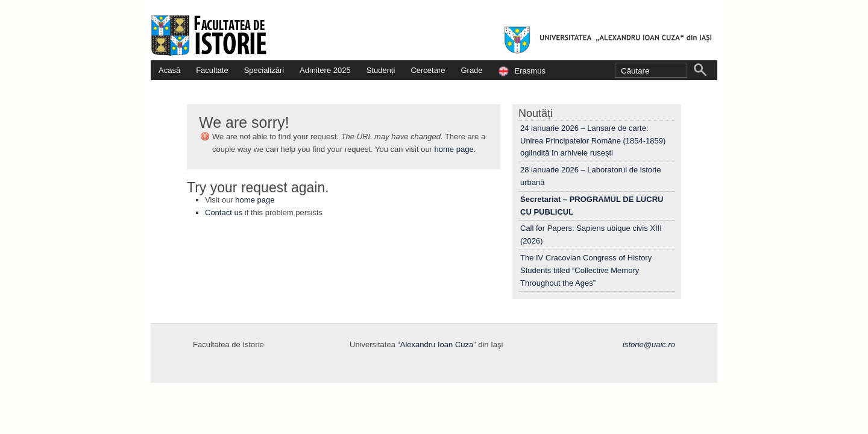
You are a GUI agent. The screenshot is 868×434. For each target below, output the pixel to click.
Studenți (381, 70)
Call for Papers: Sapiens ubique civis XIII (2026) (591, 234)
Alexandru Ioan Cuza (437, 344)
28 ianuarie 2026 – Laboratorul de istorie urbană (590, 176)
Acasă (169, 70)
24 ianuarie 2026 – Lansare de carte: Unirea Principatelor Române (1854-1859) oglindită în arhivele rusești (593, 141)
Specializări (264, 70)
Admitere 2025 (325, 70)
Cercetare (428, 70)
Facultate (212, 70)
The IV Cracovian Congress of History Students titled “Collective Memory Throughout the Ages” (586, 270)
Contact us (224, 212)
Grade (471, 70)
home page (454, 149)
